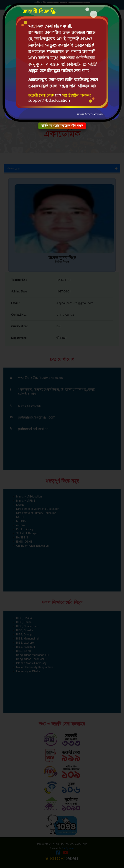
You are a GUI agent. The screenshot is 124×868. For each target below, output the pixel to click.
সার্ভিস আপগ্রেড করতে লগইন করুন (62, 126)
